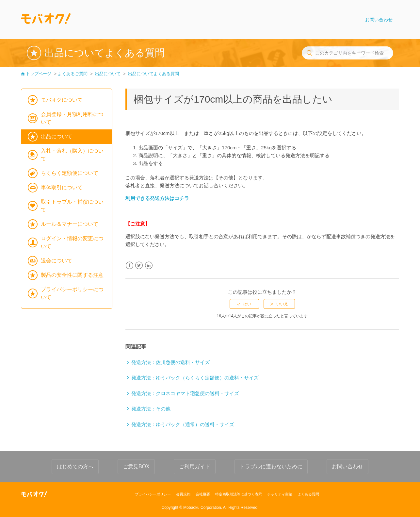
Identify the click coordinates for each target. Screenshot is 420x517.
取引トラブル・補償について (72, 206)
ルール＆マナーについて (70, 224)
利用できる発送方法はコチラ (157, 198)
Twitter (139, 266)
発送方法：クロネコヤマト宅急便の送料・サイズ (185, 393)
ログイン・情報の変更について (72, 242)
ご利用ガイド (195, 467)
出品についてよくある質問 (153, 74)
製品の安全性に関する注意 (72, 275)
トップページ (39, 74)
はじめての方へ (75, 467)
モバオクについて (62, 100)
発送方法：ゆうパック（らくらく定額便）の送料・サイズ (195, 378)
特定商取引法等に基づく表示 (239, 494)
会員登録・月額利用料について (72, 118)
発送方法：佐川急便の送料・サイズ (170, 362)
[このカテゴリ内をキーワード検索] (347, 53)
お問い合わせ (379, 20)
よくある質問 (308, 494)
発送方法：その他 (151, 409)
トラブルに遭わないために (271, 467)
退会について (57, 261)
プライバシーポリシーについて (72, 293)
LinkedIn (149, 266)
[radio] (244, 304)
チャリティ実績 (280, 494)
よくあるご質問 (73, 74)
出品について (108, 74)
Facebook (129, 266)
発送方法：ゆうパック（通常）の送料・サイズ (183, 424)
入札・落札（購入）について (72, 155)
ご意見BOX (136, 467)
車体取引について (62, 187)
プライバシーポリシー (153, 494)
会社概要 (203, 494)
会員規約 (183, 494)
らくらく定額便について (70, 173)
